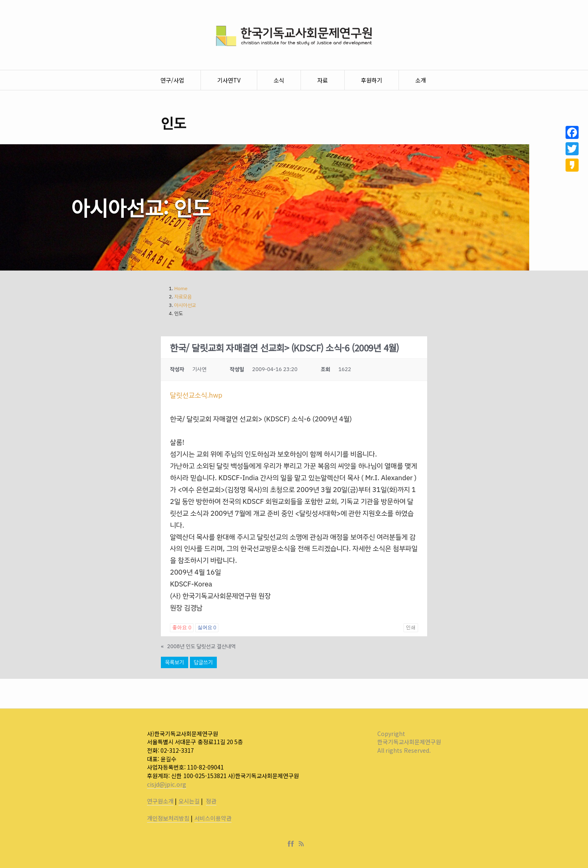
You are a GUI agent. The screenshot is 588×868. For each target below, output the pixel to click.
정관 (211, 801)
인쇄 (411, 628)
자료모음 (183, 297)
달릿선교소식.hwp (196, 395)
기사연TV (229, 80)
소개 (421, 80)
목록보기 (174, 662)
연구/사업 (172, 80)
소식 (279, 80)
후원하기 (372, 80)
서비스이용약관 (213, 818)
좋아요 (182, 628)
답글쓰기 (203, 662)
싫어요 (207, 628)
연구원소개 (160, 801)
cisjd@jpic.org (167, 784)
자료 (323, 80)
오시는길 (189, 801)
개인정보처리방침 (168, 818)
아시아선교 (185, 305)
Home (181, 289)
